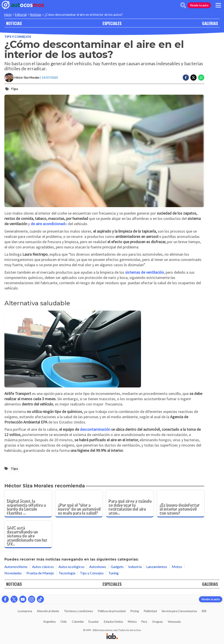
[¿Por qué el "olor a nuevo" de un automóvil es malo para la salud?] (79, 504)
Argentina (49, 622)
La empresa (25, 611)
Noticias (36, 15)
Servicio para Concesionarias (179, 611)
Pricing (135, 611)
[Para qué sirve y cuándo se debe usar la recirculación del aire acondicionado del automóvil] (130, 504)
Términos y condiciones (78, 611)
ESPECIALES (112, 23)
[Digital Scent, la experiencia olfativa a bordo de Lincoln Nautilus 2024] (28, 504)
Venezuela (174, 622)
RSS (204, 611)
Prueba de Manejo (40, 573)
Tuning (113, 573)
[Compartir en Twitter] (193, 78)
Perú (144, 622)
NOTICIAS (14, 23)
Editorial (21, 15)
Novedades (13, 573)
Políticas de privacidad (112, 611)
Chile (64, 622)
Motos (177, 567)
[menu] (218, 5)
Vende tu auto (199, 5)
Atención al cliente (48, 611)
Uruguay (158, 622)
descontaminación (95, 429)
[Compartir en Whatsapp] (201, 78)
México (132, 622)
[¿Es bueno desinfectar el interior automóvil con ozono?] (181, 504)
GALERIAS (210, 23)
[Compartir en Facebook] (186, 78)
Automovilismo (16, 567)
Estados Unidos (113, 622)
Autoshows (98, 567)
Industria (135, 567)
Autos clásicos (43, 567)
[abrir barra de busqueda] (183, 5)
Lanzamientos (157, 567)
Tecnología (67, 573)
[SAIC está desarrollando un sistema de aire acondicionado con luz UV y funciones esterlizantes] (28, 534)
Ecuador (94, 622)
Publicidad (150, 611)
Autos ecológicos (71, 567)
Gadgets (117, 567)
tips (14, 89)
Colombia (78, 622)
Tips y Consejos (18, 37)
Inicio (8, 15)
